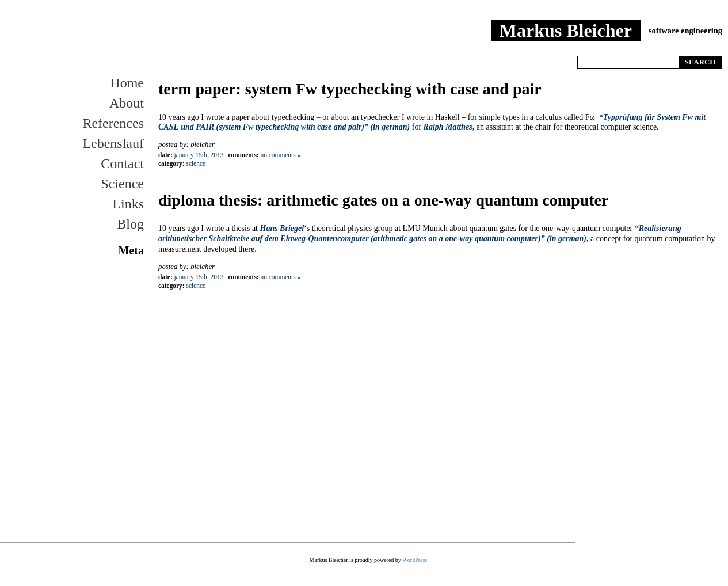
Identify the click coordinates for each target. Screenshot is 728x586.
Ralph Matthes (448, 127)
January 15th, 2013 (199, 155)
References (113, 123)
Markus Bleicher (566, 31)
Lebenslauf (113, 143)
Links (128, 204)
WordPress (415, 560)
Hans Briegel (282, 228)
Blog (130, 224)
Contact (122, 163)
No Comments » (281, 155)
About (127, 103)
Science (122, 184)
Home (619, 48)
